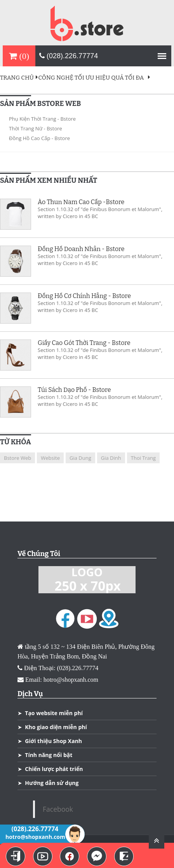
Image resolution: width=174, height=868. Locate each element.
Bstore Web (17, 458)
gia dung (80, 458)
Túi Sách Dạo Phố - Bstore (74, 390)
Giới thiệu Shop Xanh (53, 741)
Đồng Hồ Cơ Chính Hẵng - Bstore (84, 296)
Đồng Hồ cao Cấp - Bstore (39, 138)
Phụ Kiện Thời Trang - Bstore (42, 119)
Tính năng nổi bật (49, 755)
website (50, 458)
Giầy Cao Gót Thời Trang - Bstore (84, 343)
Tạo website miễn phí (54, 713)
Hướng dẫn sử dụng (52, 783)
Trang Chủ (19, 78)
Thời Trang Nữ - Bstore (36, 128)
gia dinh (111, 458)
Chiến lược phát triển (54, 769)
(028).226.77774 (69, 56)
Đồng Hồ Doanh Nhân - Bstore (81, 249)
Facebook (58, 809)
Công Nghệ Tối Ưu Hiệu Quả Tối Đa (91, 78)
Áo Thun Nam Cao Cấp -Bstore (81, 202)
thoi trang (143, 458)
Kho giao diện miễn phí (56, 727)
